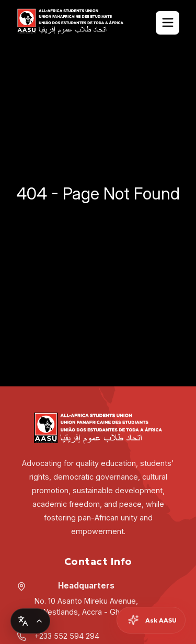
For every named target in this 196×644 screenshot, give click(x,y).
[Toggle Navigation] (168, 23)
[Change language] (30, 621)
